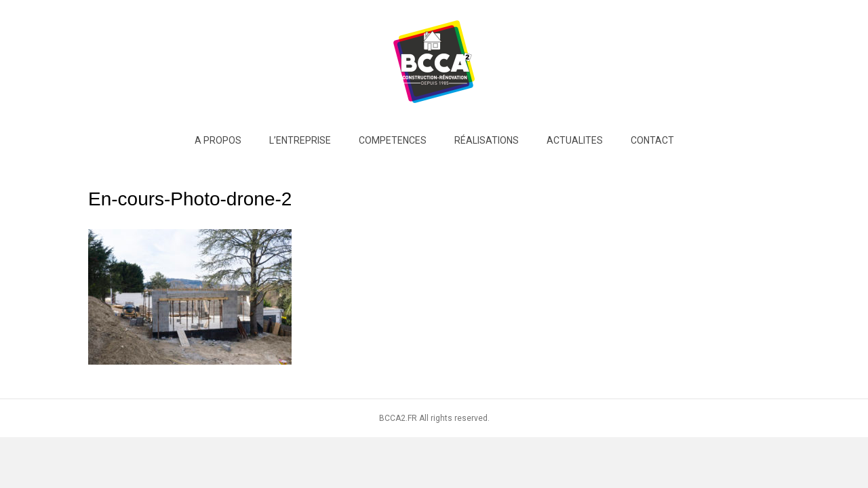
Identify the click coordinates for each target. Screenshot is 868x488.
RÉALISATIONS (487, 140)
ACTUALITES (575, 140)
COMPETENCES (393, 140)
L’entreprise (300, 140)
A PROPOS (218, 140)
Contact (652, 140)
